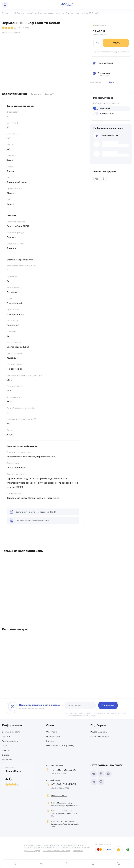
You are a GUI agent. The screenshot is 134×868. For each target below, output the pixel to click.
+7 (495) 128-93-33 (64, 784)
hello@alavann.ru (59, 796)
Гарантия (6, 736)
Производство (53, 736)
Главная (6, 13)
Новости (6, 750)
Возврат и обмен (10, 741)
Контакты (51, 741)
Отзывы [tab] (49, 94)
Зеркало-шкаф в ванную (49, 13)
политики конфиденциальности (82, 716)
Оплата (5, 755)
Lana (111, 82)
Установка (7, 760)
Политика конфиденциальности (56, 851)
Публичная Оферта (32, 851)
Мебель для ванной (24, 13)
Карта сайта (78, 851)
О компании (52, 732)
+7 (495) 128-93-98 (64, 770)
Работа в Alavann (99, 732)
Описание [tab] (36, 94)
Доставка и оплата (11, 732)
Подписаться (108, 705)
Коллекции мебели (100, 736)
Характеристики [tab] (14, 94)
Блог (4, 746)
